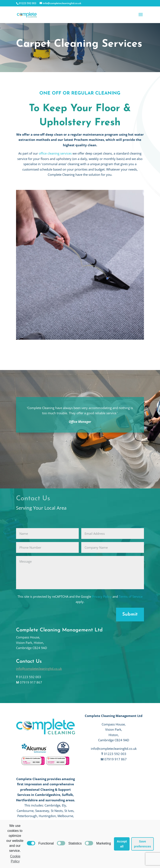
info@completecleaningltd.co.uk (39, 669)
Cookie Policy (15, 859)
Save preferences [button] (142, 844)
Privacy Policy (102, 596)
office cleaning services (55, 153)
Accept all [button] (122, 844)
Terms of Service (131, 596)
